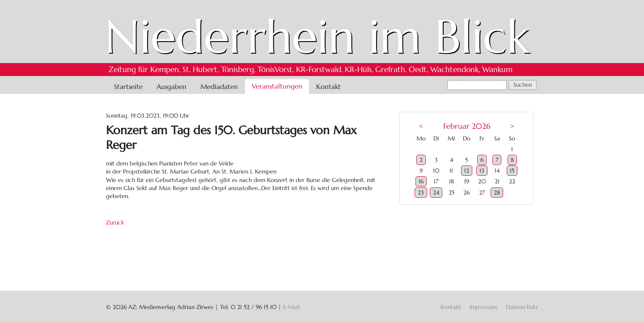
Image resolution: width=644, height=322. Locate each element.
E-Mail (291, 307)
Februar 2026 (467, 126)
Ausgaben (172, 87)
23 (421, 193)
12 (467, 171)
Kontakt (328, 87)
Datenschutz (522, 307)
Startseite (128, 87)
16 (421, 181)
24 (436, 193)
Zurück (115, 222)
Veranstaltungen (277, 86)
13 (482, 171)
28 (497, 193)
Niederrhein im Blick (317, 37)
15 (512, 171)
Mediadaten (219, 87)
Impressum (483, 307)
